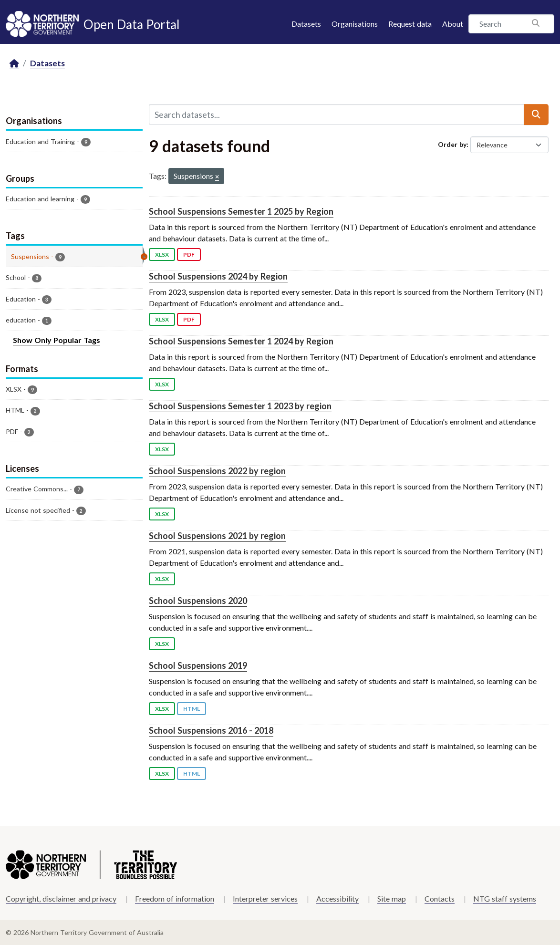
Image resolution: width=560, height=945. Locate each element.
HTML (192, 709)
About (453, 24)
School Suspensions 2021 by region (217, 536)
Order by (452, 144)
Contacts (440, 898)
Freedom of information (175, 898)
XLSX (162, 254)
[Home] (14, 64)
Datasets (306, 24)
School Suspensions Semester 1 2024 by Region (241, 341)
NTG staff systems (505, 898)
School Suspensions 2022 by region (217, 471)
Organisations (355, 24)
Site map (392, 898)
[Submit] (536, 114)
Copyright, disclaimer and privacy (61, 898)
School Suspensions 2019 (198, 665)
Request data (410, 24)
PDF (189, 254)
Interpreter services (265, 898)
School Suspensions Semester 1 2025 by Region (241, 211)
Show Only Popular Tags (57, 340)
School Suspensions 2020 (198, 601)
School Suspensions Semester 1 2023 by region (240, 406)
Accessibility (337, 898)
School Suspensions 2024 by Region (218, 276)
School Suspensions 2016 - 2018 (211, 730)
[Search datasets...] (337, 114)
